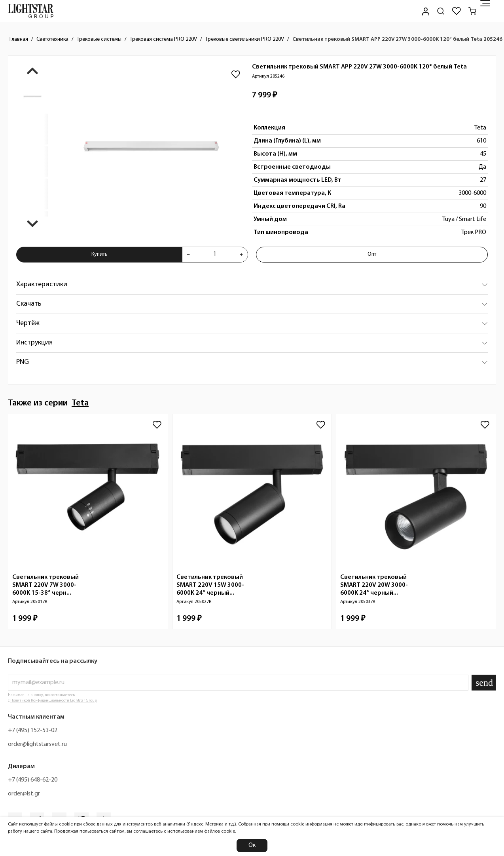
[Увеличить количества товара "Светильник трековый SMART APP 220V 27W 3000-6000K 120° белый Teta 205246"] (241, 255)
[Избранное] (457, 11)
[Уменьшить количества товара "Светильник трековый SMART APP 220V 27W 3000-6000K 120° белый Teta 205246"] (188, 255)
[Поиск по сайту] (441, 11)
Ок (252, 845)
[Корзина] (472, 11)
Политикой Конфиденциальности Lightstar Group (54, 701)
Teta (480, 128)
